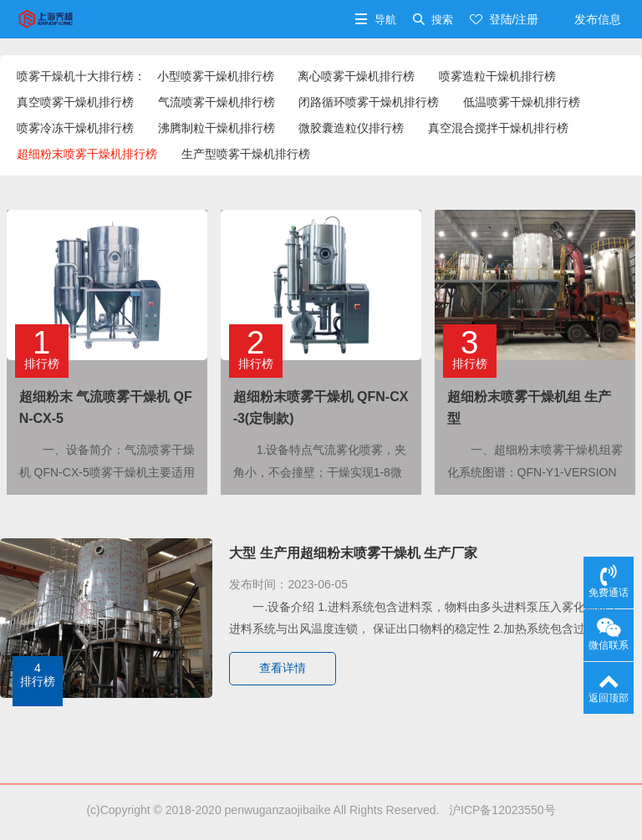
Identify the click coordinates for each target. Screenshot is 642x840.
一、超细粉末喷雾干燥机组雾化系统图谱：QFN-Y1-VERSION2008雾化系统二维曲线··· (535, 471)
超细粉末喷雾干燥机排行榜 (87, 154)
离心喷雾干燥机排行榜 (356, 76)
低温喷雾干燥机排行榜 (522, 102)
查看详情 (283, 669)
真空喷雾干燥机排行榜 (75, 102)
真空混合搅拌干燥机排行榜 (498, 128)
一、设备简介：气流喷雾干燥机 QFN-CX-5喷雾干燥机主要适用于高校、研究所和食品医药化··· (107, 471)
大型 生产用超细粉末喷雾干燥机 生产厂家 (353, 553)
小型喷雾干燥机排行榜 (216, 76)
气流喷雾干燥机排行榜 (217, 102)
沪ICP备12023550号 (499, 810)
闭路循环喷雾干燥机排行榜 (369, 102)
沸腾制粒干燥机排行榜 (217, 128)
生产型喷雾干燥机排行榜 (246, 154)
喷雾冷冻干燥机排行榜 (75, 128)
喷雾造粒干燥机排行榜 (497, 76)
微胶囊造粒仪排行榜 (351, 128)
